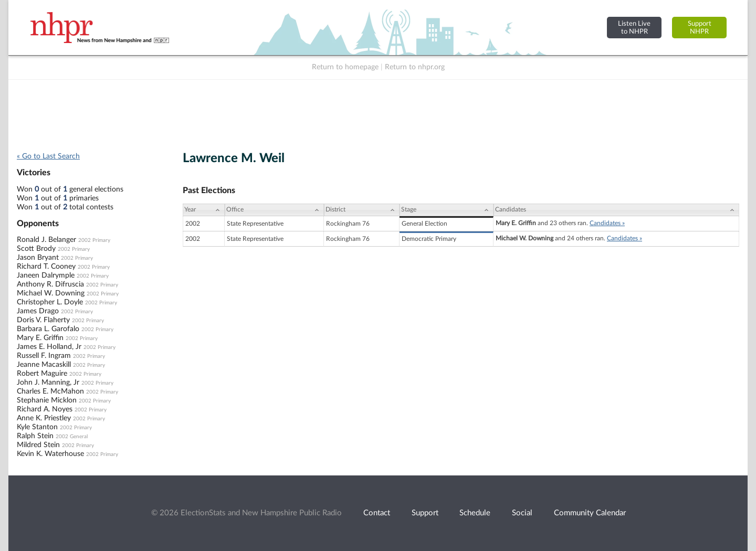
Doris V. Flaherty (43, 320)
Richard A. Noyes (45, 409)
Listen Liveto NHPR (634, 28)
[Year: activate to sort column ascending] (204, 210)
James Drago (38, 311)
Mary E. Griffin (40, 338)
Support (425, 513)
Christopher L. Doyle (50, 302)
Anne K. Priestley (44, 418)
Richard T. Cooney (46, 267)
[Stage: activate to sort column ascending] (447, 210)
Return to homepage (345, 67)
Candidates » (607, 223)
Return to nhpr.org (415, 67)
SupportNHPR (700, 28)
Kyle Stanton (37, 427)
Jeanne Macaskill (44, 365)
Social (522, 513)
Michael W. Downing (51, 293)
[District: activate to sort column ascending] (362, 210)
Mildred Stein (38, 445)
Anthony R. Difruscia (50, 284)
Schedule (475, 513)
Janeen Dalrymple (46, 275)
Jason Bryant (38, 258)
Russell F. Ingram (44, 356)
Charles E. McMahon (50, 391)
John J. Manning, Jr (48, 383)
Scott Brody (36, 249)
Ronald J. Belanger (46, 240)
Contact (377, 513)
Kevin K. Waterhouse (50, 454)
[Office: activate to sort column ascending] (274, 210)
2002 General (72, 437)
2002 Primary (94, 240)
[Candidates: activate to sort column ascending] (616, 210)
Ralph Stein (35, 436)
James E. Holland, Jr (49, 347)
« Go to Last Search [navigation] (48, 156)
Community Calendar (590, 513)
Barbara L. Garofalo (48, 329)
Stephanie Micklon (47, 400)
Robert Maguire (42, 374)
